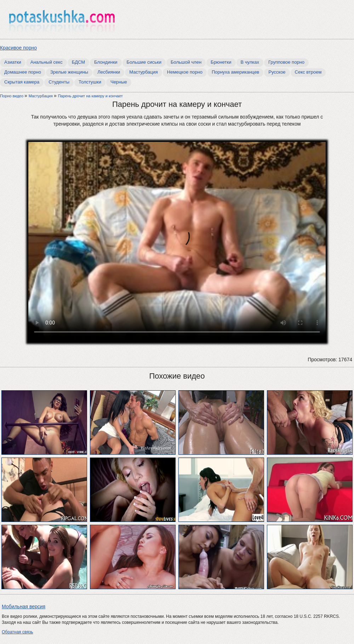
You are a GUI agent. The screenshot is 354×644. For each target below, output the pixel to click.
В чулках (250, 62)
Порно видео (12, 96)
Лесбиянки (109, 72)
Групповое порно (286, 62)
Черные (119, 82)
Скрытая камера (22, 82)
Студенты (59, 82)
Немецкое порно (185, 72)
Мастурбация (144, 72)
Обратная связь (17, 632)
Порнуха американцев (235, 72)
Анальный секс (47, 62)
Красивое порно (18, 48)
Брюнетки (221, 62)
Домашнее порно (23, 72)
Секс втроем (308, 72)
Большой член (186, 62)
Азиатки (13, 62)
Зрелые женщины (69, 72)
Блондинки (106, 62)
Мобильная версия (24, 606)
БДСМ (78, 62)
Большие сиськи (144, 62)
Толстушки (90, 82)
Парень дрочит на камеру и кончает (90, 96)
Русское (277, 72)
